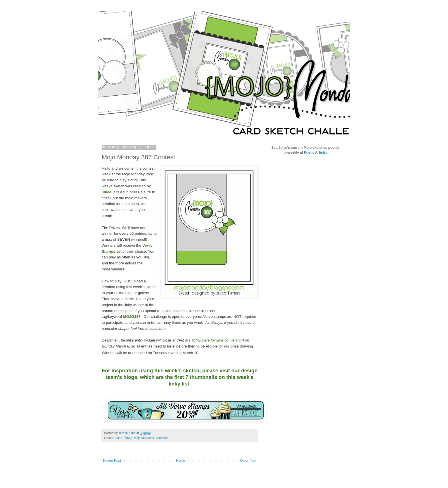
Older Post (248, 461)
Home (181, 461)
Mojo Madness (144, 438)
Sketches (162, 438)
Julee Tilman (124, 438)
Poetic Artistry (316, 152)
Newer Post (112, 461)
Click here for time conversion (218, 340)
